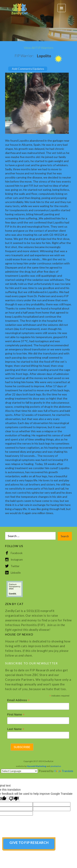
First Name (16, 715)
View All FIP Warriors (39, 48)
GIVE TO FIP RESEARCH (29, 843)
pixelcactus (56, 766)
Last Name (16, 729)
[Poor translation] (14, 799)
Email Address (18, 700)
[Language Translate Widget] (19, 771)
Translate (64, 771)
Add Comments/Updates (28, 69)
